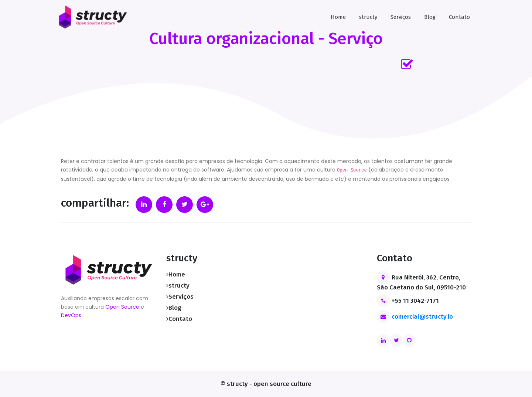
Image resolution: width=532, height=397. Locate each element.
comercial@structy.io (422, 317)
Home (338, 17)
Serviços (401, 17)
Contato (459, 17)
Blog (430, 17)
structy (368, 17)
